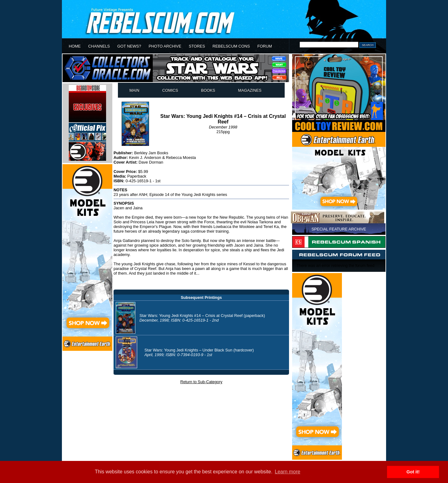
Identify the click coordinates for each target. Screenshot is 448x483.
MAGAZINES (250, 90)
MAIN (134, 90)
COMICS (170, 90)
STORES (197, 46)
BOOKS (208, 90)
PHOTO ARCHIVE (165, 46)
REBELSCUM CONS (231, 46)
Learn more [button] (287, 472)
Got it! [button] (413, 472)
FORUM (265, 46)
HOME (75, 46)
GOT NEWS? (129, 46)
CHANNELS (99, 46)
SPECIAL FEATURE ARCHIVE (339, 229)
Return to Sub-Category (201, 382)
